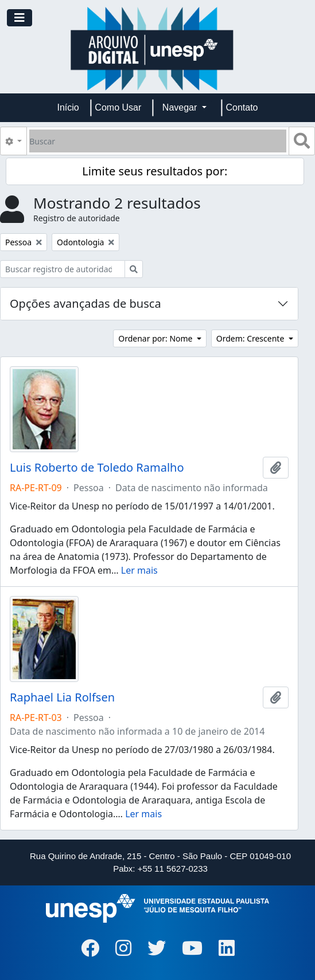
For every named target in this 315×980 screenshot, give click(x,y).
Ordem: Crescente (251, 338)
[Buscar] (158, 141)
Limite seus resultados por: (155, 171)
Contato (242, 107)
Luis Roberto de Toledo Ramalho (97, 468)
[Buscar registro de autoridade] (63, 269)
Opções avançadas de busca (85, 303)
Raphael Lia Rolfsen (62, 697)
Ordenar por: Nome (156, 338)
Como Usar (118, 107)
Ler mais (139, 570)
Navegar (181, 107)
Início (68, 107)
